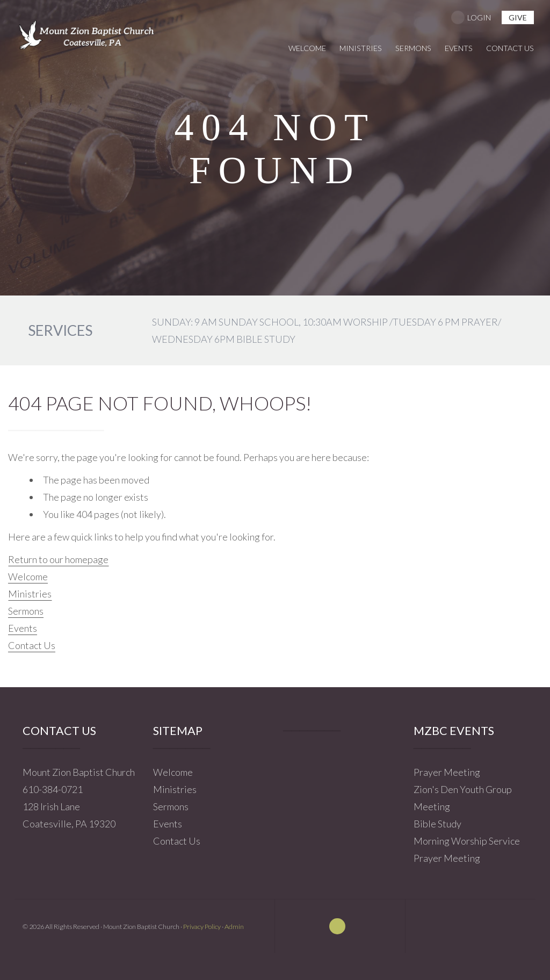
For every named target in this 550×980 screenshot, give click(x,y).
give (518, 17)
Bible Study (437, 824)
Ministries (30, 594)
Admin (234, 927)
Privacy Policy (202, 927)
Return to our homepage (58, 559)
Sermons (26, 611)
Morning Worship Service (467, 841)
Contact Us (32, 645)
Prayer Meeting (447, 772)
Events (23, 628)
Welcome (28, 577)
